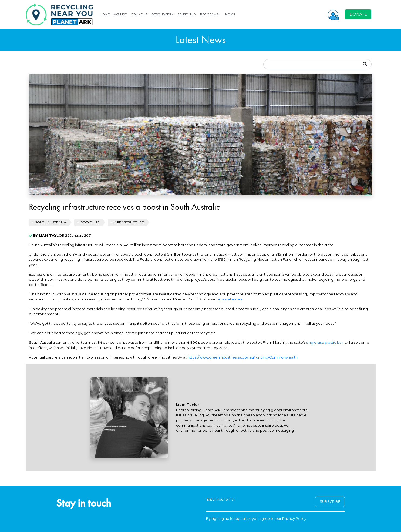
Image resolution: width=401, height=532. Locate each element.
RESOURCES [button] (161, 14)
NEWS (230, 14)
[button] (333, 14)
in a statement (231, 299)
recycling (90, 222)
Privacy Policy (294, 519)
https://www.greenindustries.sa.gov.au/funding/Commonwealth (242, 357)
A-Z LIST (120, 14)
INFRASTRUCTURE (129, 222)
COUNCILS (139, 14)
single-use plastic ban (325, 342)
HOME (105, 14)
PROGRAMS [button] (209, 14)
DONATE (358, 14)
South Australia (51, 222)
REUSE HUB (187, 14)
